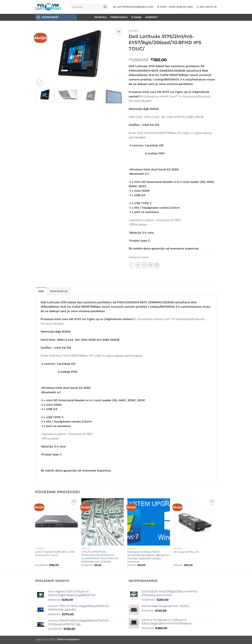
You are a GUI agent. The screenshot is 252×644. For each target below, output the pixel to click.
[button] (56, 17)
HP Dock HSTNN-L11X (186, 552)
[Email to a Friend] (144, 265)
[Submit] (105, 7)
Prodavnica (119, 17)
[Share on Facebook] (132, 265)
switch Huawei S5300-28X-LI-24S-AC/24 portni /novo (55, 553)
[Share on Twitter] (138, 265)
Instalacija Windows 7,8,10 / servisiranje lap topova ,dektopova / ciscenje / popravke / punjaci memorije (149, 557)
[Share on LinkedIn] (157, 265)
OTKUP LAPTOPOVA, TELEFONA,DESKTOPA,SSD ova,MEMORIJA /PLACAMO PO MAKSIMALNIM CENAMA (100, 557)
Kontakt (152, 17)
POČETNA (100, 17)
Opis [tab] (41, 291)
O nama (136, 17)
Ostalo (134, 31)
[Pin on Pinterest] (150, 265)
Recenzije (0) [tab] (59, 291)
